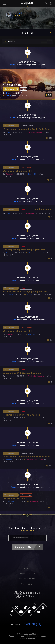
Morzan (9, 460)
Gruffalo (9, 295)
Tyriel (9, 96)
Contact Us (28, 584)
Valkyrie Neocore (34, 132)
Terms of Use (28, 574)
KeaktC (13, 65)
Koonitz (9, 418)
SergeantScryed (37, 253)
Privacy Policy (28, 579)
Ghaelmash (11, 502)
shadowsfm (32, 418)
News (24, 89)
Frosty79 (32, 174)
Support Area (27, 126)
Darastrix (10, 376)
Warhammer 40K (11, 89)
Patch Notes (27, 167)
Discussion (26, 495)
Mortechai (10, 253)
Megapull (10, 174)
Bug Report (26, 209)
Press (27, 569)
